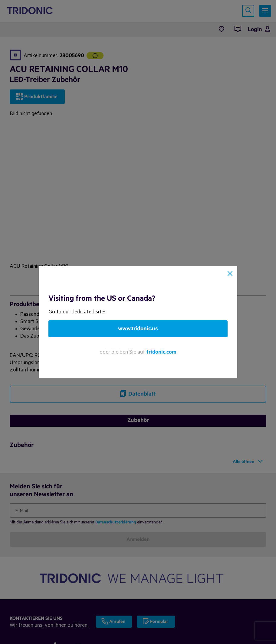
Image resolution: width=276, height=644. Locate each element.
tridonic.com (161, 352)
